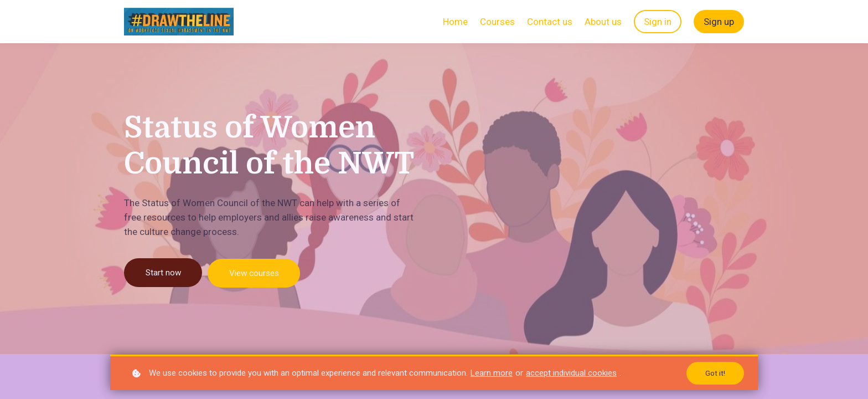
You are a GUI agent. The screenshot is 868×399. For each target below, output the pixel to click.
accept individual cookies (571, 372)
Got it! (715, 373)
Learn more (492, 372)
